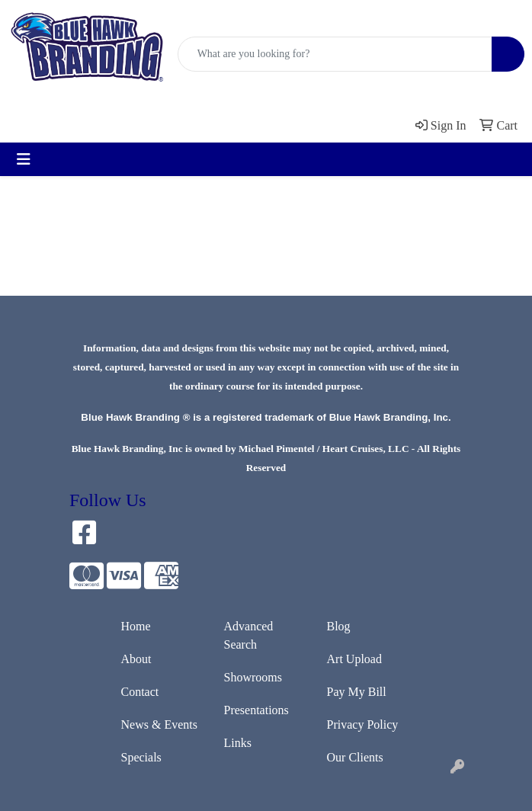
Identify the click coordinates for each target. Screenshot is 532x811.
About (136, 659)
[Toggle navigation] (24, 159)
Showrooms (253, 677)
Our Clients (355, 757)
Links (238, 743)
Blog (339, 626)
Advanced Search (249, 635)
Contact (140, 692)
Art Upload (354, 659)
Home (136, 626)
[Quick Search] (335, 54)
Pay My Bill (357, 692)
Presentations (256, 710)
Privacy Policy (363, 724)
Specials (141, 757)
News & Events (159, 724)
